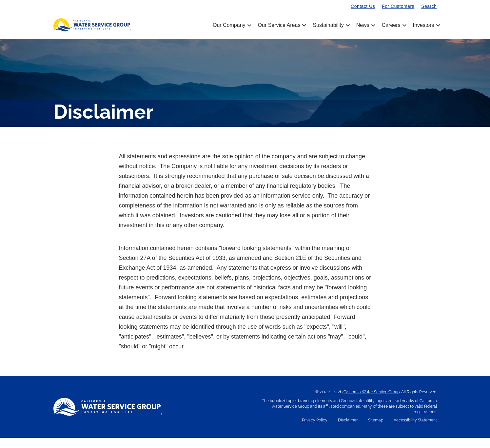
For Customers (398, 6)
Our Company (232, 25)
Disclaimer (348, 430)
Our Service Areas (282, 25)
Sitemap (376, 430)
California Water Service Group (372, 402)
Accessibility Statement (415, 430)
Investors (424, 25)
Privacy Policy (315, 430)
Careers (394, 25)
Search (429, 6)
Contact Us (363, 6)
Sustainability (331, 25)
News (365, 25)
